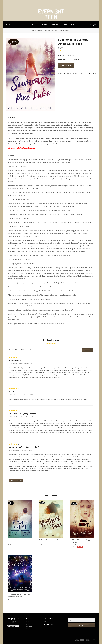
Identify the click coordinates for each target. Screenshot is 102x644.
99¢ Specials (48, 622)
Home (33, 31)
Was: (71, 545)
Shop (34, 25)
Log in (90, 25)
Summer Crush (13, 540)
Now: (71, 547)
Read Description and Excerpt (69, 60)
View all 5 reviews (16, 481)
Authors (43, 25)
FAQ (73, 25)
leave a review (71, 51)
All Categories (49, 624)
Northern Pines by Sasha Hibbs (49, 540)
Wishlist (92, 73)
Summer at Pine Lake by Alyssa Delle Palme (56, 31)
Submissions (57, 25)
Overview (12, 117)
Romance (39, 31)
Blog (66, 25)
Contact (28, 629)
